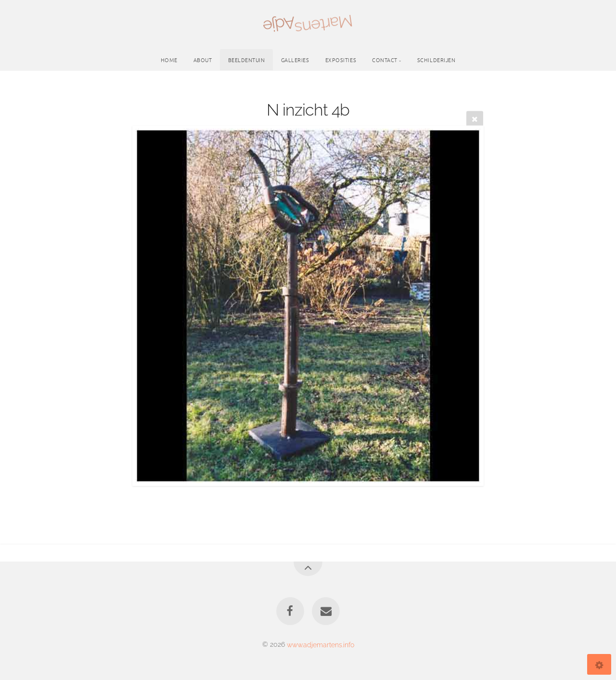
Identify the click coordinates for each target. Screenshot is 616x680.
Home (169, 60)
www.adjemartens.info (321, 644)
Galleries (295, 60)
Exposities (341, 60)
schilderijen (436, 60)
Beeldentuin (247, 60)
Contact (385, 60)
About (203, 60)
